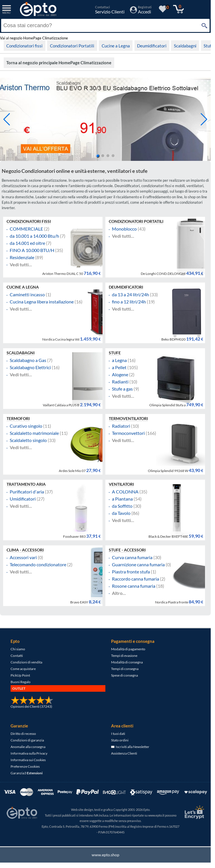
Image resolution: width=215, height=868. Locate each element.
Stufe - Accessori (127, 550)
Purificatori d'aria (27, 492)
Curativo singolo (26, 426)
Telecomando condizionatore (38, 565)
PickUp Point (20, 675)
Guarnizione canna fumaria (138, 565)
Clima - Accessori (25, 550)
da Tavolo (121, 513)
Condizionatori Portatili (72, 46)
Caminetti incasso (27, 295)
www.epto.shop (106, 855)
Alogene (120, 375)
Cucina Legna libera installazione (42, 302)
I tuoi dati (118, 734)
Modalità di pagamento (128, 649)
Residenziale (22, 257)
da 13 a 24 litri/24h (130, 295)
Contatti (17, 656)
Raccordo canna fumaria (135, 579)
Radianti (120, 382)
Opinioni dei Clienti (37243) (31, 706)
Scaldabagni (185, 46)
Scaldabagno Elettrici (30, 367)
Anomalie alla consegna (28, 747)
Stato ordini (120, 740)
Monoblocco (124, 229)
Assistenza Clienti (124, 753)
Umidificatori (23, 499)
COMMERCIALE (26, 229)
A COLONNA (125, 492)
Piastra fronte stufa (131, 572)
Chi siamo (18, 649)
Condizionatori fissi (24, 46)
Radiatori (121, 426)
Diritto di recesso (23, 734)
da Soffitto (122, 506)
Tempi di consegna (125, 669)
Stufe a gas (122, 389)
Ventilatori (121, 484)
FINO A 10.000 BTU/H (32, 250)
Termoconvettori (128, 433)
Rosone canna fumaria (134, 586)
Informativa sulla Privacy (29, 753)
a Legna (119, 360)
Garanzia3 (27, 773)
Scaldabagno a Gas (28, 360)
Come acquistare (23, 669)
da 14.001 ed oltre (27, 243)
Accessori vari (23, 557)
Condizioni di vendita (26, 662)
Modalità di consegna (127, 662)
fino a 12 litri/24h (129, 302)
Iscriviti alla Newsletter (130, 747)
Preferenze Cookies (25, 766)
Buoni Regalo (21, 682)
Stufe (209, 46)
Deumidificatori (152, 46)
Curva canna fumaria (132, 557)
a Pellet (119, 367)
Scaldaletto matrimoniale (34, 433)
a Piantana (122, 499)
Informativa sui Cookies (28, 760)
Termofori (18, 419)
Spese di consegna (124, 675)
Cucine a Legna (116, 46)
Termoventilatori (128, 419)
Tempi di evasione (124, 656)
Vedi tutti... (21, 265)
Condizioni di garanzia (27, 740)
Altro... (119, 593)
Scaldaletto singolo (28, 440)
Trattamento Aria (26, 484)
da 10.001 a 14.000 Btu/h (34, 236)
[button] (204, 119)
